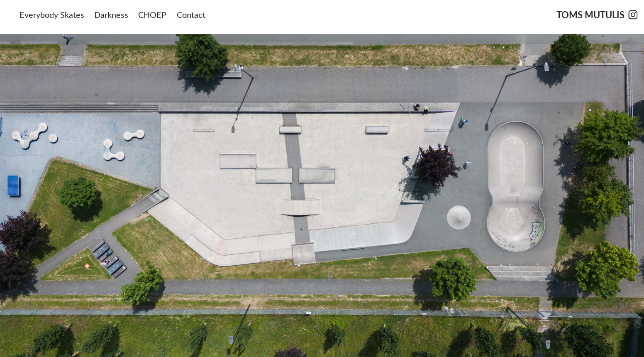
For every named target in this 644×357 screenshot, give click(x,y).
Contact (191, 14)
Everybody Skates (52, 14)
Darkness (111, 14)
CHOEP (152, 14)
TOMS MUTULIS (590, 15)
